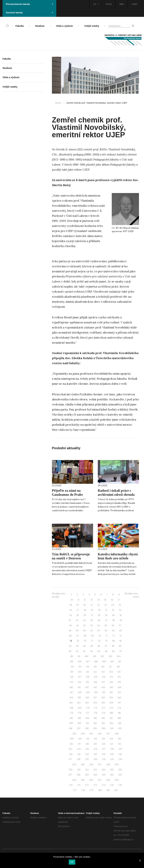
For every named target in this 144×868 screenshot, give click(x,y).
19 (78, 605)
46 (99, 620)
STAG (109, 4)
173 (111, 708)
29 (92, 610)
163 (87, 703)
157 (95, 698)
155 (79, 698)
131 (111, 677)
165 (103, 703)
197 (79, 728)
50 (71, 626)
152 (111, 692)
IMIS (122, 4)
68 (85, 636)
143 (95, 687)
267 (100, 780)
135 (87, 682)
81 (120, 641)
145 (111, 687)
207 (108, 734)
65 (121, 631)
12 (85, 600)
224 (79, 749)
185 (95, 718)
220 (103, 744)
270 (71, 785)
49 (121, 620)
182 (71, 718)
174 (119, 708)
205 (91, 734)
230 (71, 754)
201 (112, 728)
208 (117, 734)
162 (79, 703)
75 (78, 641)
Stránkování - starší (132, 595)
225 (87, 749)
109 (104, 662)
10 (72, 600)
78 (99, 641)
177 (88, 713)
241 (104, 759)
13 (92, 600)
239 (87, 759)
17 (119, 600)
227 (104, 749)
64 (113, 631)
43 (77, 620)
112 (73, 667)
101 (95, 656)
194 (111, 723)
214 (111, 739)
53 (92, 626)
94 (99, 651)
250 (71, 770)
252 (87, 770)
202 (120, 728)
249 (117, 764)
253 (95, 770)
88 (113, 646)
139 (119, 682)
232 (87, 754)
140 (71, 687)
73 (120, 636)
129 (96, 677)
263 (120, 775)
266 (91, 780)
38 (99, 615)
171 (96, 708)
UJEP (135, 4)
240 (95, 759)
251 (79, 770)
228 (112, 749)
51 (78, 626)
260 (95, 775)
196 (71, 728)
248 (108, 764)
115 (95, 667)
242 (112, 759)
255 (112, 770)
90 (70, 651)
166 (111, 703)
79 (106, 641)
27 (78, 610)
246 (91, 764)
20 (85, 605)
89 (120, 646)
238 (79, 759)
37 (92, 615)
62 (99, 631)
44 (84, 620)
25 (120, 605)
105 (72, 662)
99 (79, 656)
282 (116, 790)
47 (106, 620)
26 (71, 610)
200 (103, 728)
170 (88, 708)
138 (111, 682)
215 (119, 739)
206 (100, 734)
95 (106, 651)
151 (104, 692)
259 (87, 775)
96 (113, 651)
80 (114, 641)
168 (72, 708)
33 (120, 610)
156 (87, 698)
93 (91, 651)
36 (85, 615)
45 (92, 620)
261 (104, 775)
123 (103, 672)
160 (119, 698)
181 (119, 713)
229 (120, 749)
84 (85, 646)
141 (79, 687)
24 (113, 605)
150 (96, 692)
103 (111, 656)
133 (71, 682)
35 (78, 615)
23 (106, 605)
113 (80, 667)
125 (119, 672)
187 (111, 718)
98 (71, 656)
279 (91, 790)
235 (112, 754)
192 (95, 723)
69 (92, 636)
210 (80, 739)
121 (87, 672)
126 (72, 677)
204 (83, 734)
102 (102, 656)
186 (103, 718)
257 (70, 775)
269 (117, 780)
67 (78, 636)
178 (96, 713)
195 (120, 723)
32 (113, 610)
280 (100, 790)
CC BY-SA (117, 228)
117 (111, 667)
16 (112, 600)
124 (111, 672)
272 (87, 785)
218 (87, 744)
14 (99, 600)
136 (95, 682)
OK (72, 862)
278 (83, 790)
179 (104, 713)
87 (106, 646)
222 (120, 744)
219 (95, 744)
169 (80, 708)
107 (88, 662)
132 (119, 677)
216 (71, 744)
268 (108, 780)
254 (104, 770)
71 (107, 636)
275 (112, 785)
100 (87, 656)
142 (87, 687)
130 (104, 677)
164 (95, 703)
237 (70, 759)
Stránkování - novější (59, 595)
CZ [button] (96, 4)
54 (99, 626)
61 (92, 631)
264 (74, 780)
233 (95, 754)
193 (103, 723)
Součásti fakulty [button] (29, 13)
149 (88, 692)
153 (119, 692)
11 (78, 600)
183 (79, 718)
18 (71, 605)
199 (95, 728)
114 (88, 667)
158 (103, 698)
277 (75, 790)
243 (120, 759)
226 (95, 749)
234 (104, 754)
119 (72, 672)
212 (96, 739)
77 (92, 641)
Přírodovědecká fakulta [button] (29, 4)
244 (74, 764)
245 (83, 764)
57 (120, 626)
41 (121, 615)
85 (92, 646)
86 (99, 646)
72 (113, 636)
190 (79, 723)
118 (118, 667)
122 (95, 672)
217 (79, 744)
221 (111, 744)
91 (77, 651)
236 (120, 754)
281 (108, 790)
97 (121, 651)
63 (106, 631)
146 (120, 687)
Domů (58, 103)
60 (85, 631)
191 (87, 723)
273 (95, 785)
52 (85, 626)
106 (80, 662)
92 (84, 651)
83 (77, 646)
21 (92, 605)
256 (120, 770)
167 (120, 703)
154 (71, 698)
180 (112, 713)
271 (79, 785)
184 (87, 718)
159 (111, 698)
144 (103, 687)
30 (99, 610)
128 (88, 677)
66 (70, 636)
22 (98, 605)
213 (103, 739)
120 (80, 672)
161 (71, 703)
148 (80, 692)
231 (79, 754)
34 (70, 615)
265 (83, 780)
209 (72, 739)
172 (103, 708)
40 (113, 615)
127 (80, 677)
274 (104, 785)
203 (74, 734)
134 (79, 682)
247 (100, 764)
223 (70, 749)
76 (85, 641)
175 (72, 713)
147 (72, 692)
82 (70, 646)
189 (71, 723)
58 (70, 631)
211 (88, 739)
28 (85, 610)
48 (114, 620)
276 (120, 785)
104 (119, 656)
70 (100, 636)
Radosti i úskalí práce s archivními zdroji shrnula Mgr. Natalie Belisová (116, 495)
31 (106, 610)
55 (106, 626)
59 (77, 631)
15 (105, 600)
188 (119, 718)
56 (113, 626)
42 (70, 620)
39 (106, 615)
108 (96, 662)
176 (80, 713)
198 (87, 728)
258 (79, 775)
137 (103, 682)
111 (120, 662)
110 (112, 662)
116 (103, 667)
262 (112, 775)
